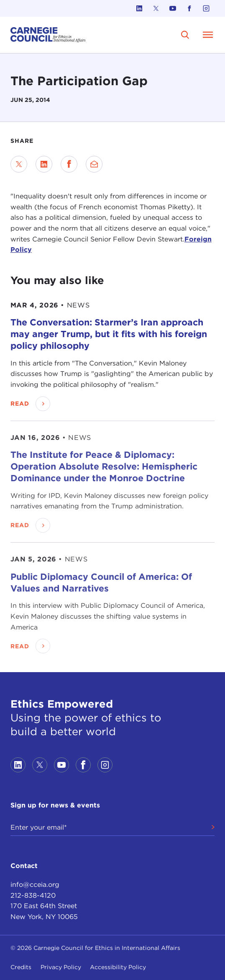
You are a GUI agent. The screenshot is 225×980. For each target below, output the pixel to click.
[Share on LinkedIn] (44, 164)
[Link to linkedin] (139, 8)
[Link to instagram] (206, 8)
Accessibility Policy (118, 967)
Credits (21, 967)
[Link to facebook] (189, 8)
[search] (185, 35)
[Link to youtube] (173, 8)
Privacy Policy (61, 967)
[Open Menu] (208, 35)
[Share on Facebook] (69, 164)
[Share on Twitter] (19, 164)
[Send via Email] (94, 164)
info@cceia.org (35, 885)
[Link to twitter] (156, 8)
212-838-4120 (33, 895)
